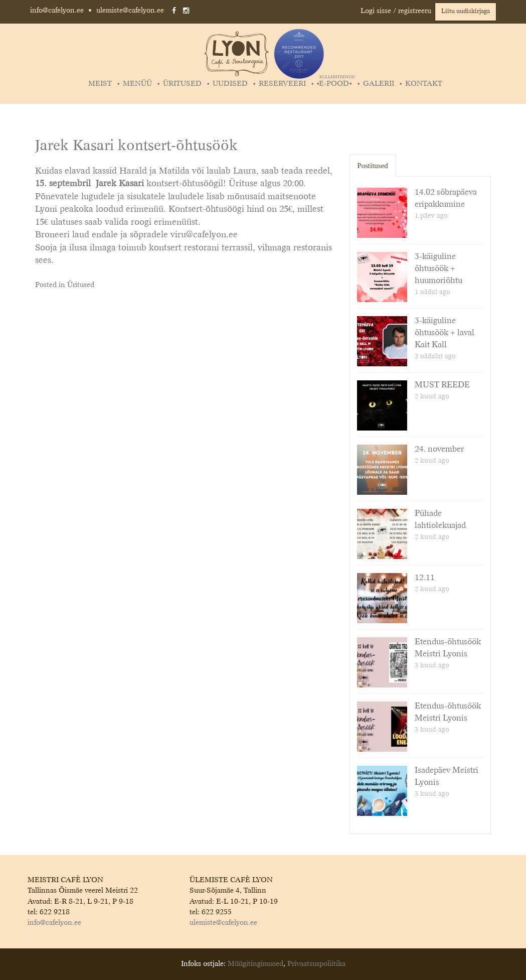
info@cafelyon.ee (57, 11)
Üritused (182, 84)
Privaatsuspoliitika (316, 964)
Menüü (137, 84)
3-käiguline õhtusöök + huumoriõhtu (439, 269)
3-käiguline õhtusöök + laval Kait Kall (445, 333)
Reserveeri (282, 84)
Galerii (379, 84)
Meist (100, 84)
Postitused (373, 166)
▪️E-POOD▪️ (336, 84)
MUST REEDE (442, 385)
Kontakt (424, 84)
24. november (439, 450)
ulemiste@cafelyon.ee (130, 11)
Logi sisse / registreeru (396, 11)
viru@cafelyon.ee (204, 235)
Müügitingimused (255, 964)
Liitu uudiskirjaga (466, 12)
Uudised (230, 84)
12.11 (425, 578)
